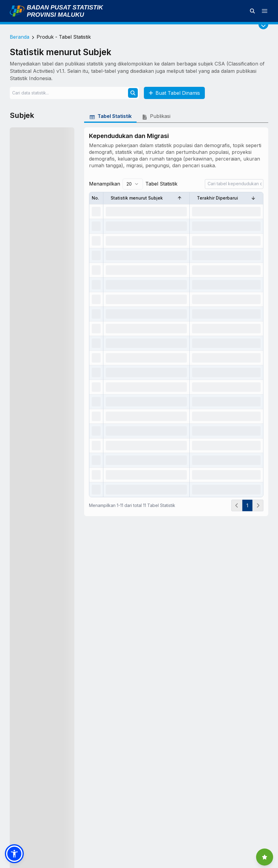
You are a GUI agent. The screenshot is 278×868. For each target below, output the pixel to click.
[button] (14, 854)
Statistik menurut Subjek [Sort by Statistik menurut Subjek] (146, 198)
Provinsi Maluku (55, 15)
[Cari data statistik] (252, 11)
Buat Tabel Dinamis (174, 93)
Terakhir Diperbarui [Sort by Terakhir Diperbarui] (226, 198)
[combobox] (133, 184)
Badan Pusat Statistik (65, 7)
